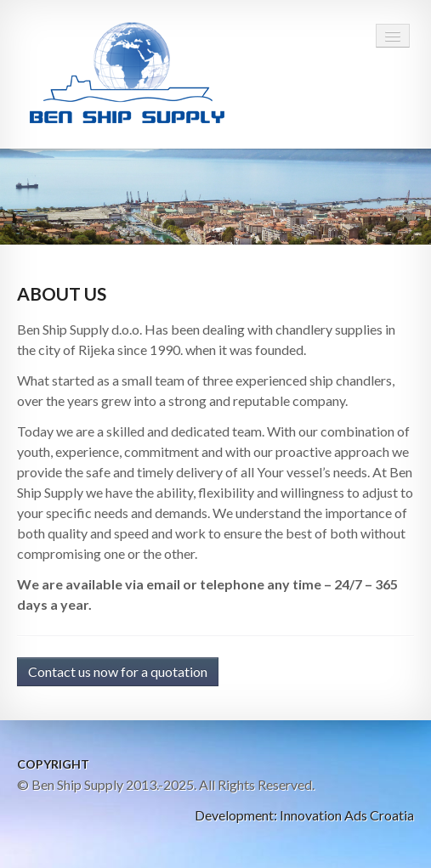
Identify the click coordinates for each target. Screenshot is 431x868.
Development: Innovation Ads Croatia (304, 815)
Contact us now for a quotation (118, 671)
